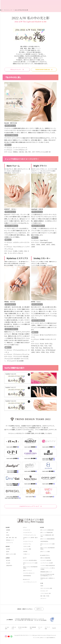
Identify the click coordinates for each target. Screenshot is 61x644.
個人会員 (8, 560)
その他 (41, 583)
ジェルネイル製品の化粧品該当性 (48, 565)
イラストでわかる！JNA (46, 593)
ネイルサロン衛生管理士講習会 (30, 560)
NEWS (42, 586)
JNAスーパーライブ (27, 571)
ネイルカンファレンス (28, 541)
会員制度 (8, 558)
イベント (25, 527)
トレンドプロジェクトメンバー (30, 582)
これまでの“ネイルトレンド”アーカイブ (29, 506)
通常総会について (10, 540)
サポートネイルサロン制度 (46, 588)
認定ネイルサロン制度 (11, 554)
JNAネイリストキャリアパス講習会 (30, 564)
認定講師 (8, 549)
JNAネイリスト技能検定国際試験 (47, 539)
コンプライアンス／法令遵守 (47, 563)
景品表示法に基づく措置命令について (48, 579)
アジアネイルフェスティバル (30, 535)
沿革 (7, 532)
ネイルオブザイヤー (28, 532)
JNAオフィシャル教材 (45, 552)
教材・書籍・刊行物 (45, 596)
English (54, 628)
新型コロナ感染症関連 (45, 558)
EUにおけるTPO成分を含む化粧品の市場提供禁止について (47, 575)
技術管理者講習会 (27, 576)
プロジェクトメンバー (16, 70)
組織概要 (8, 530)
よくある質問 (7, 628)
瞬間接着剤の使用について (46, 572)
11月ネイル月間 (27, 546)
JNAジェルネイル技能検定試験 (47, 530)
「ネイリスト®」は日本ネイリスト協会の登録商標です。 (44, 638)
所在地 (8, 535)
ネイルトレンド (26, 579)
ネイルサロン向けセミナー (29, 573)
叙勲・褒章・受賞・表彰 (11, 538)
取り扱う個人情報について (23, 628)
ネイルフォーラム (27, 544)
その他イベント (27, 554)
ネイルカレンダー (44, 591)
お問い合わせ (14, 628)
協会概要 (8, 527)
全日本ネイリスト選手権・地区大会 (30, 538)
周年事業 (25, 552)
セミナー (25, 558)
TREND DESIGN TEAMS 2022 (43, 70)
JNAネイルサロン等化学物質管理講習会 (30, 567)
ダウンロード (43, 598)
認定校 (8, 552)
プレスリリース (10, 543)
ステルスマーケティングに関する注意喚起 (48, 569)
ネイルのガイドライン (45, 555)
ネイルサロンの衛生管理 (46, 560)
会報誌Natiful (9, 565)
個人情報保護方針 (33, 628)
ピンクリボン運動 (27, 549)
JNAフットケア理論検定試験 (47, 532)
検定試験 (42, 527)
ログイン (39, 609)
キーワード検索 (47, 628)
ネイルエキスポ (27, 530)
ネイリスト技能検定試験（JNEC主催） (47, 536)
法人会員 (8, 563)
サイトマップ (40, 628)
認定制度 (8, 546)
